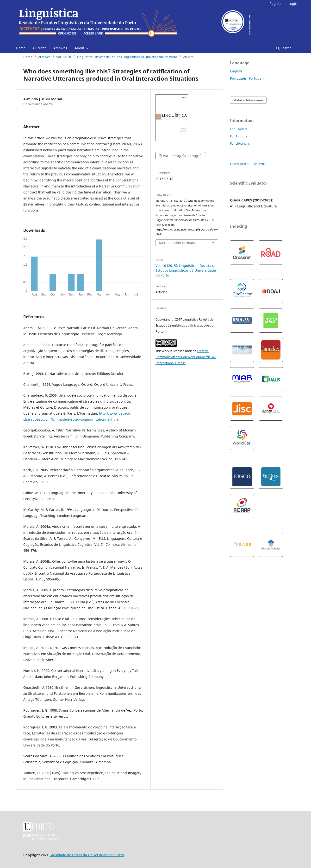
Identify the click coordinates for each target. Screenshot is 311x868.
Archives (60, 48)
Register (276, 3)
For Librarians (240, 143)
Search (284, 48)
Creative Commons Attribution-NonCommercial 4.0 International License (186, 357)
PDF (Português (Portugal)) (182, 156)
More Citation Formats (177, 243)
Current (39, 48)
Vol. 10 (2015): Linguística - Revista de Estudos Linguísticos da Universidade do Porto (117, 57)
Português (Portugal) (247, 78)
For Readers (239, 129)
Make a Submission (248, 100)
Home (21, 48)
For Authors (239, 136)
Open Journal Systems (248, 164)
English (236, 71)
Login (293, 3)
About (80, 48)
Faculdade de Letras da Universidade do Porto (87, 855)
